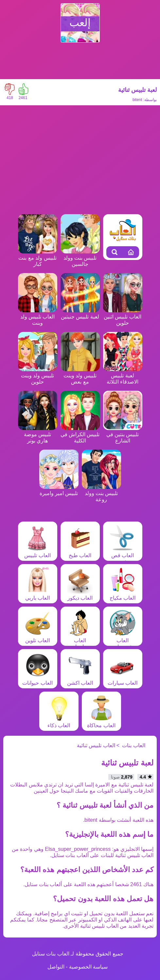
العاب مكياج (123, 595)
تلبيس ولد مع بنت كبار (38, 258)
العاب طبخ (80, 552)
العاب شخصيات (123, 640)
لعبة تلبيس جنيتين (80, 314)
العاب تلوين (38, 637)
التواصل (56, 967)
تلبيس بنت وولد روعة (101, 493)
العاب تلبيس (37, 552)
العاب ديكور (80, 595)
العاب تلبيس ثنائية (96, 745)
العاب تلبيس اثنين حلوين (123, 317)
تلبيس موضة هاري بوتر (38, 434)
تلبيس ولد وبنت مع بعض (80, 376)
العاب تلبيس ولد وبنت (38, 317)
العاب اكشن (80, 680)
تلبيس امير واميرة (59, 490)
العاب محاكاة (101, 722)
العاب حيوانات (37, 680)
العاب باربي (38, 595)
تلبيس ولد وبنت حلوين (38, 376)
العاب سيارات (123, 680)
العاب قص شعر (123, 555)
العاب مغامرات (80, 640)
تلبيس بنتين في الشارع (123, 434)
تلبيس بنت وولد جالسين (80, 258)
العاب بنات (133, 745)
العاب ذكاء (59, 722)
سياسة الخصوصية (88, 967)
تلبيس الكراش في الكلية (80, 434)
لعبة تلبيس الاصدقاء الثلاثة (123, 376)
